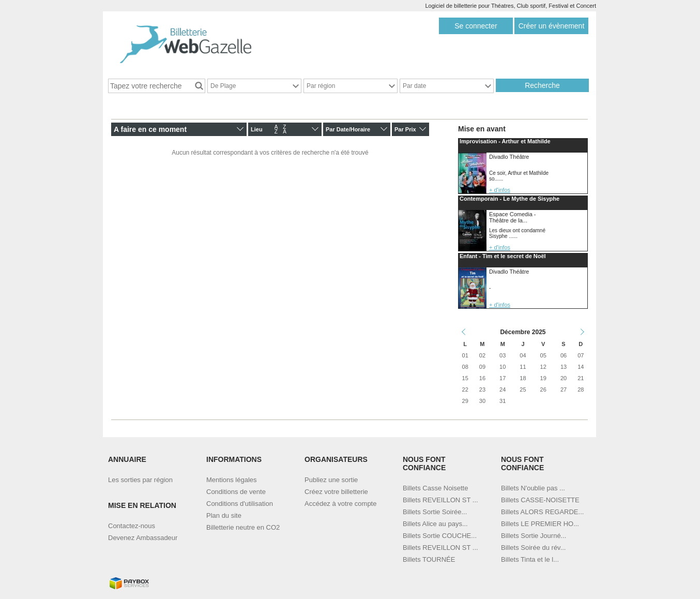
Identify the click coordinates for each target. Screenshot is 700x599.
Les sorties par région (140, 480)
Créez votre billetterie (336, 492)
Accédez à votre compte (340, 504)
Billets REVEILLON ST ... (440, 500)
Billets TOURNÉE (429, 559)
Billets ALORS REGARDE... (542, 512)
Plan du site (224, 515)
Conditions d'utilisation (240, 504)
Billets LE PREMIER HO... (540, 524)
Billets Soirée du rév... (533, 548)
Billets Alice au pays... (435, 524)
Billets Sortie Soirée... (435, 512)
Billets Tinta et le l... (530, 559)
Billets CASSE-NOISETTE (540, 500)
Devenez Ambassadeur (143, 538)
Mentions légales (232, 480)
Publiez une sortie (331, 480)
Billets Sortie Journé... (534, 536)
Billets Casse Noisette (435, 488)
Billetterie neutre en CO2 (243, 527)
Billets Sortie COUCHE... (440, 536)
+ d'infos (500, 190)
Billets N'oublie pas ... (533, 488)
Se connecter (476, 26)
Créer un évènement (552, 26)
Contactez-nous (132, 526)
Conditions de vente (236, 492)
